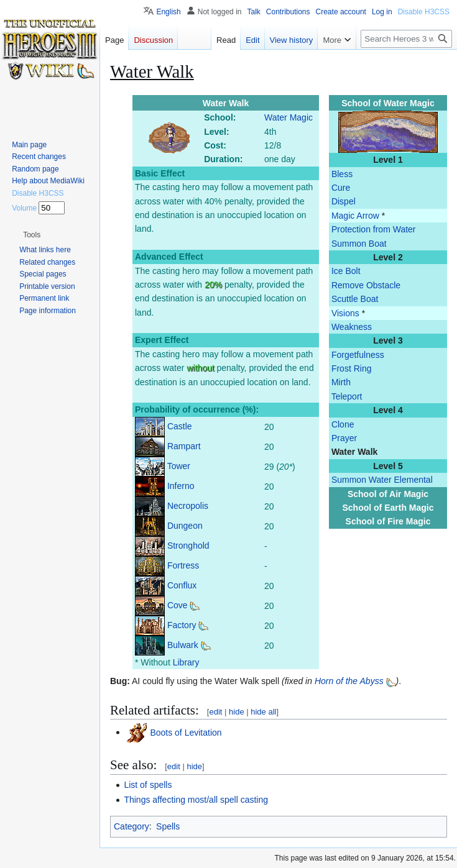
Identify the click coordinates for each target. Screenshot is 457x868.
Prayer (344, 438)
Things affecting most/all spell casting (196, 800)
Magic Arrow (355, 216)
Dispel (344, 201)
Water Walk (354, 452)
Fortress (183, 565)
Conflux (182, 585)
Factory (182, 625)
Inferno (181, 486)
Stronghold (188, 546)
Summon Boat (359, 244)
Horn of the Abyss (349, 681)
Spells (168, 826)
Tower (179, 466)
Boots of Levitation (186, 732)
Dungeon (185, 526)
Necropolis (188, 506)
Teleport (347, 396)
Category (132, 826)
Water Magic (289, 117)
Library (186, 662)
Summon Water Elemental (382, 480)
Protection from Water (374, 229)
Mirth (341, 382)
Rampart (184, 446)
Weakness (352, 327)
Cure (341, 188)
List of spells (148, 785)
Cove (178, 605)
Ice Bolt (346, 271)
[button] (32, 235)
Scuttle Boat (355, 299)
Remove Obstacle (366, 285)
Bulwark (183, 645)
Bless (342, 174)
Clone (343, 424)
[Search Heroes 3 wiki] (406, 39)
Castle (180, 426)
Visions (345, 313)
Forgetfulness (358, 355)
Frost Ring (352, 368)
